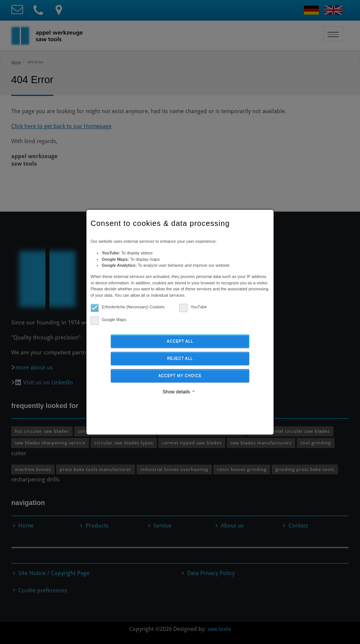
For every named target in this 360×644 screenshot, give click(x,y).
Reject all (180, 358)
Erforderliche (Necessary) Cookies (128, 307)
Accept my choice (180, 376)
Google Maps (108, 320)
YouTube (193, 307)
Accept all (180, 341)
